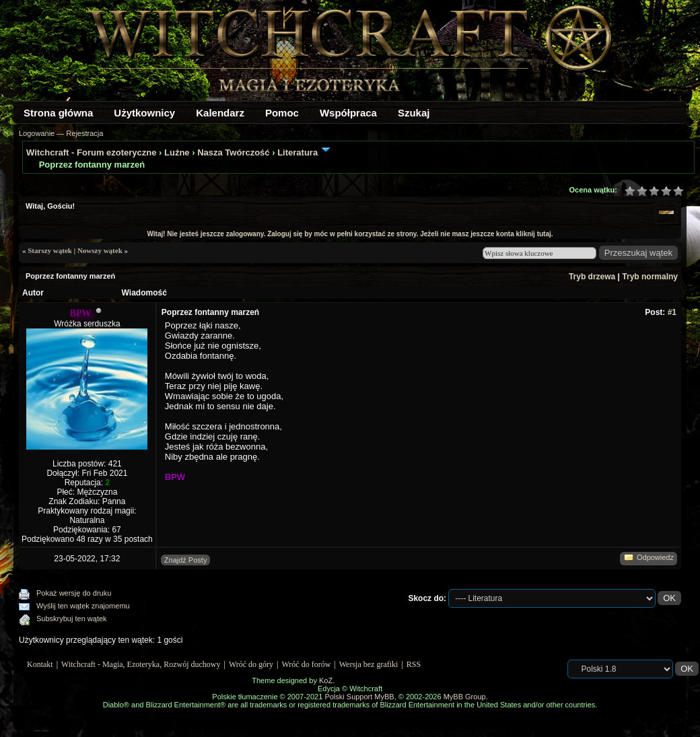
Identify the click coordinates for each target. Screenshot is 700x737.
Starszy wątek (50, 250)
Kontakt (40, 664)
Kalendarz (220, 113)
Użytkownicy (144, 113)
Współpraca (348, 113)
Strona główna (58, 113)
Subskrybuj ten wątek (72, 619)
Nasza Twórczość (233, 152)
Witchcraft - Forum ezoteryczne (91, 152)
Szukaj (414, 113)
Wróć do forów (307, 664)
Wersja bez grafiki (369, 664)
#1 (672, 312)
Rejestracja (84, 133)
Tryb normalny (650, 277)
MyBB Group (465, 697)
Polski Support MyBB (359, 697)
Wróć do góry (251, 664)
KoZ (326, 680)
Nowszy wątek (100, 250)
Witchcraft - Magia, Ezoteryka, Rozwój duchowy (141, 664)
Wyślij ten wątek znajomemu (83, 606)
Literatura (297, 152)
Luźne (177, 152)
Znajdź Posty (186, 560)
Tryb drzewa (592, 277)
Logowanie (37, 133)
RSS (414, 664)
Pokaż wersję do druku (74, 593)
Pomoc (282, 113)
